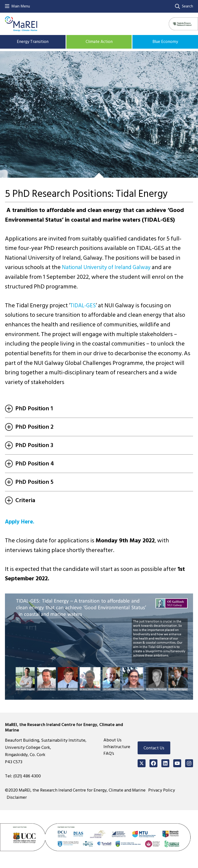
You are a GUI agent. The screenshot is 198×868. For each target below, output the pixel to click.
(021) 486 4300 (27, 776)
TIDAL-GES (84, 305)
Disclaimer (18, 797)
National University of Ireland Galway (110, 267)
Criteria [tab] (20, 500)
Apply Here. (21, 522)
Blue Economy (165, 42)
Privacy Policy (163, 790)
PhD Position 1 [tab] (29, 408)
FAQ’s (109, 753)
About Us (112, 740)
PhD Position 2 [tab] (29, 427)
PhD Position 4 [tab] (29, 464)
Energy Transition (33, 42)
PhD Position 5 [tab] (29, 482)
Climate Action (99, 42)
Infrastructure (117, 747)
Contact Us (154, 748)
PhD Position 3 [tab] (29, 445)
